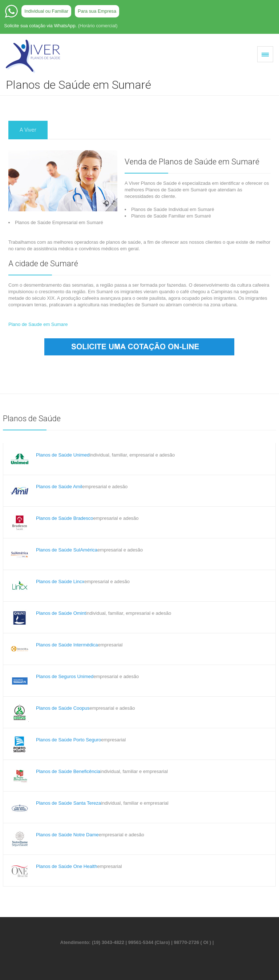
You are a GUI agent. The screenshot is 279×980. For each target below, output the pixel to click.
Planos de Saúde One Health (66, 866)
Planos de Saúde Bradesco (65, 518)
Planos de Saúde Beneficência (68, 771)
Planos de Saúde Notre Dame (67, 835)
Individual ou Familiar (46, 11)
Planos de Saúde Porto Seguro (68, 740)
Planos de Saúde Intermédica (67, 645)
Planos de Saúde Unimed (63, 455)
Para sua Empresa (97, 11)
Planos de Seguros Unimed (65, 676)
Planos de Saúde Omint (61, 613)
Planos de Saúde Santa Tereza (68, 803)
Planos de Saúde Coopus (63, 708)
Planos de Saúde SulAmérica (67, 550)
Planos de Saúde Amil (59, 487)
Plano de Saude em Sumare (38, 324)
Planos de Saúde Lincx (60, 581)
